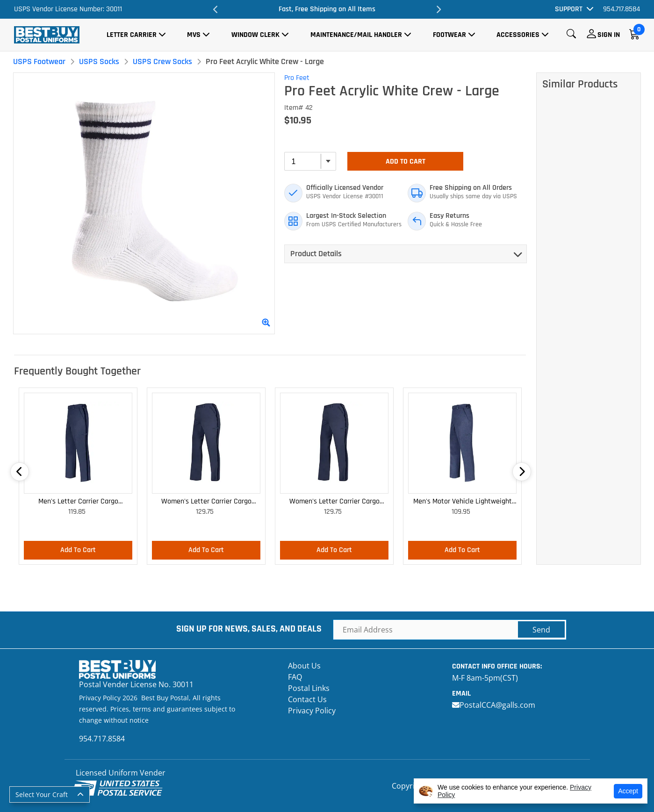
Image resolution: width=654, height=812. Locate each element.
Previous (216, 9)
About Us (304, 666)
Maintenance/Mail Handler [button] (356, 35)
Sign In (609, 35)
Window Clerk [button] (255, 35)
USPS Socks (99, 61)
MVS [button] (194, 35)
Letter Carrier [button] (132, 35)
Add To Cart (406, 162)
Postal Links (309, 688)
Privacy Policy (312, 711)
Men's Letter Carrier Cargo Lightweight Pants (78, 502)
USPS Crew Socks (162, 61)
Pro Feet (297, 78)
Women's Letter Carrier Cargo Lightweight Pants (206, 502)
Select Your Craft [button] (42, 794)
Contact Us (307, 699)
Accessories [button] (518, 35)
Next (438, 9)
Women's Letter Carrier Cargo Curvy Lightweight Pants (334, 502)
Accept (628, 791)
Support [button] (569, 9)
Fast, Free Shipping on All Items (327, 9)
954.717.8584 (622, 9)
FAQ (295, 677)
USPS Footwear (39, 61)
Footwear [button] (449, 35)
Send (541, 630)
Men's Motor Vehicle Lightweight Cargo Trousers (463, 502)
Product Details (316, 254)
